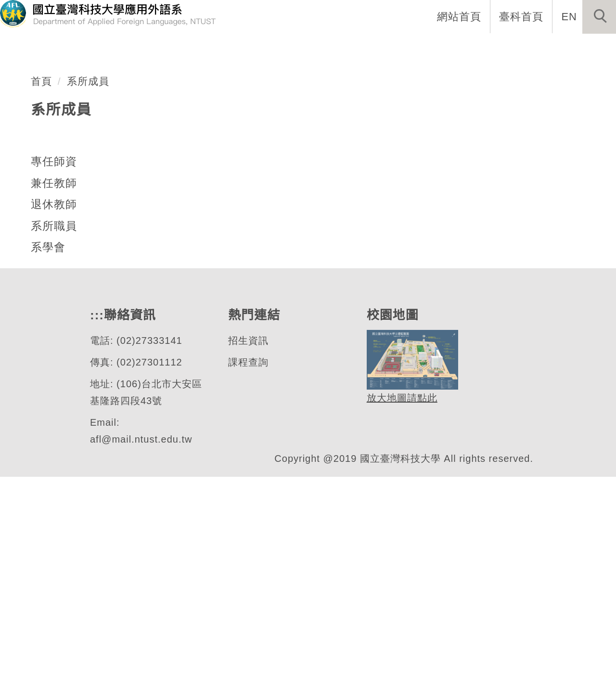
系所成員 (88, 298)
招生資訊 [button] (386, 48)
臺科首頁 (522, 16)
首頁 (41, 298)
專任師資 (54, 379)
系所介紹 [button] (261, 48)
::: (215, 48)
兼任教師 (54, 400)
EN (570, 16)
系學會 (48, 464)
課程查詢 (248, 580)
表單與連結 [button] (517, 48)
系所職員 (54, 443)
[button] (599, 17)
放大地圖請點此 (401, 616)
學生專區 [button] (449, 48)
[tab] (312, 226)
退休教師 (54, 421)
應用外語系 (74, 201)
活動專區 (585, 48)
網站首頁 (460, 16)
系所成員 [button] (324, 48)
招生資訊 (248, 558)
